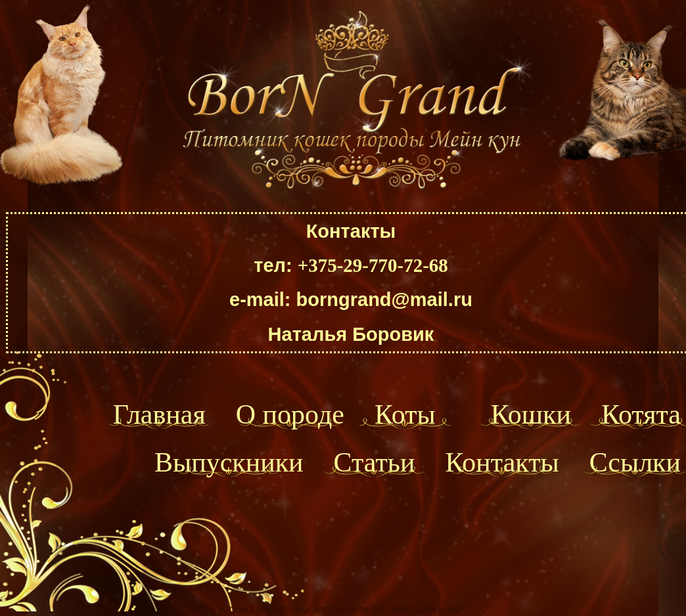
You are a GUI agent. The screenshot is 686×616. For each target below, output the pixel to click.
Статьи (375, 462)
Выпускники (229, 462)
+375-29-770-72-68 (373, 265)
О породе (290, 414)
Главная (159, 414)
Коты (405, 414)
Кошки (531, 414)
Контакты (502, 462)
